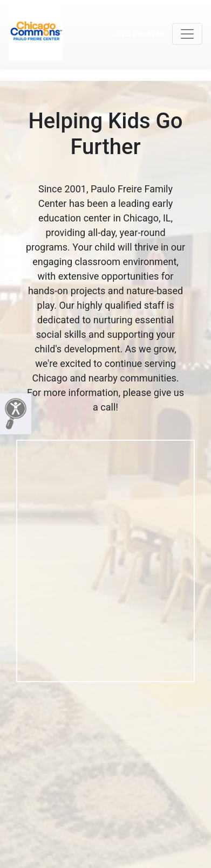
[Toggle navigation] (187, 34)
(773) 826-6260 (139, 34)
